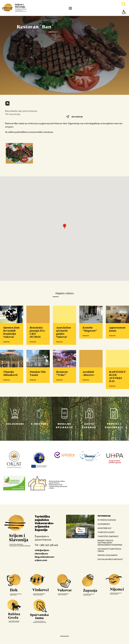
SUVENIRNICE (104, 524)
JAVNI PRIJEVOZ (104, 528)
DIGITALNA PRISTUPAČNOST (110, 559)
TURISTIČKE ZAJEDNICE (108, 536)
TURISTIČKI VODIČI (106, 532)
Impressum (65, 636)
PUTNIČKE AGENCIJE (107, 520)
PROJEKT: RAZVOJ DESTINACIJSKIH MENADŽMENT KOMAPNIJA (110, 543)
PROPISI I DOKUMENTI (108, 555)
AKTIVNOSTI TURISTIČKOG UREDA (109, 550)
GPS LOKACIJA (74, 117)
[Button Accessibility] (124, 16)
